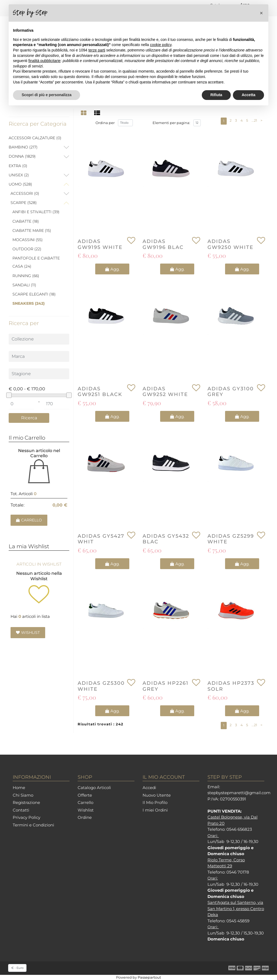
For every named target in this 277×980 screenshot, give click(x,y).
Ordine (85, 817)
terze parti (97, 50)
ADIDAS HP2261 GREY (166, 686)
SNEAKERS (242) (29, 303)
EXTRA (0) (18, 166)
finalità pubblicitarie (44, 61)
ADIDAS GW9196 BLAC (163, 244)
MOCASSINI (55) (28, 240)
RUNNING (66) (26, 276)
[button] (29, 418)
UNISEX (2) (19, 175)
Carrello (85, 802)
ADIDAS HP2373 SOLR (231, 686)
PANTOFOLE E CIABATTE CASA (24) (36, 262)
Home (19, 788)
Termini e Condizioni (33, 825)
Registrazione (26, 802)
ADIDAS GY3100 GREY (231, 392)
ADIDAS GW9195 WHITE (100, 244)
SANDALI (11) (24, 285)
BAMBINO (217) (23, 147)
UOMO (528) (20, 184)
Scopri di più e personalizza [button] (47, 95)
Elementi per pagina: (171, 123)
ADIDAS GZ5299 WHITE (231, 539)
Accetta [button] (248, 95)
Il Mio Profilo (155, 802)
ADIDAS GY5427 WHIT (101, 539)
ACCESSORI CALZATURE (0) (35, 138)
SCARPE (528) (24, 203)
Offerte (85, 795)
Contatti (21, 810)
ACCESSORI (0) (25, 193)
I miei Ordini (155, 810)
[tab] (84, 113)
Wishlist (86, 810)
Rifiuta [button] (216, 95)
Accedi (149, 788)
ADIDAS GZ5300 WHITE (101, 686)
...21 (254, 120)
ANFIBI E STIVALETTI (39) (36, 212)
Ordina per (105, 123)
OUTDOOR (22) (27, 249)
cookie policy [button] (161, 45)
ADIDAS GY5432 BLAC (166, 539)
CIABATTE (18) (26, 221)
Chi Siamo (23, 795)
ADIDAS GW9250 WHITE (230, 244)
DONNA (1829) (22, 156)
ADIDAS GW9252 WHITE (165, 392)
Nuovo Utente (157, 795)
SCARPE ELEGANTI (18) (34, 294)
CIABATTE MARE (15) (32, 231)
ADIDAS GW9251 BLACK (100, 392)
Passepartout (149, 977)
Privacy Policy (27, 817)
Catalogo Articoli (94, 788)
